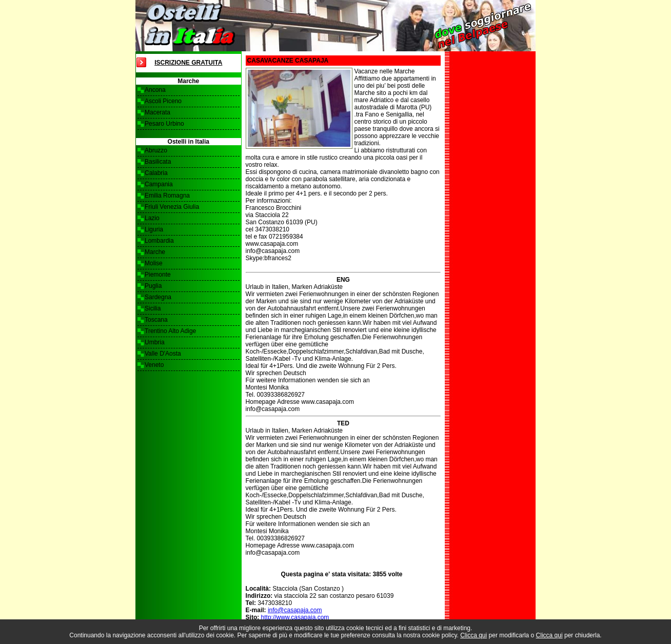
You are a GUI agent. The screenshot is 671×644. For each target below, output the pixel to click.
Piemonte (158, 275)
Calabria (156, 173)
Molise (154, 263)
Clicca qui (473, 635)
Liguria (154, 229)
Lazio (152, 218)
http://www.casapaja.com (295, 617)
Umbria (155, 342)
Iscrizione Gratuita (188, 63)
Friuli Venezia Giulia (172, 207)
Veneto (154, 365)
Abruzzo (156, 150)
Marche (155, 252)
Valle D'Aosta (163, 354)
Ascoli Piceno (163, 101)
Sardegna (158, 297)
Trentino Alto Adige (170, 331)
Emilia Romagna (167, 196)
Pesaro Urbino (164, 124)
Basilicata (158, 162)
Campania (159, 184)
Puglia (153, 286)
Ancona (155, 90)
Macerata (157, 112)
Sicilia (153, 308)
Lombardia (159, 241)
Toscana (156, 320)
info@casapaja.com (295, 610)
